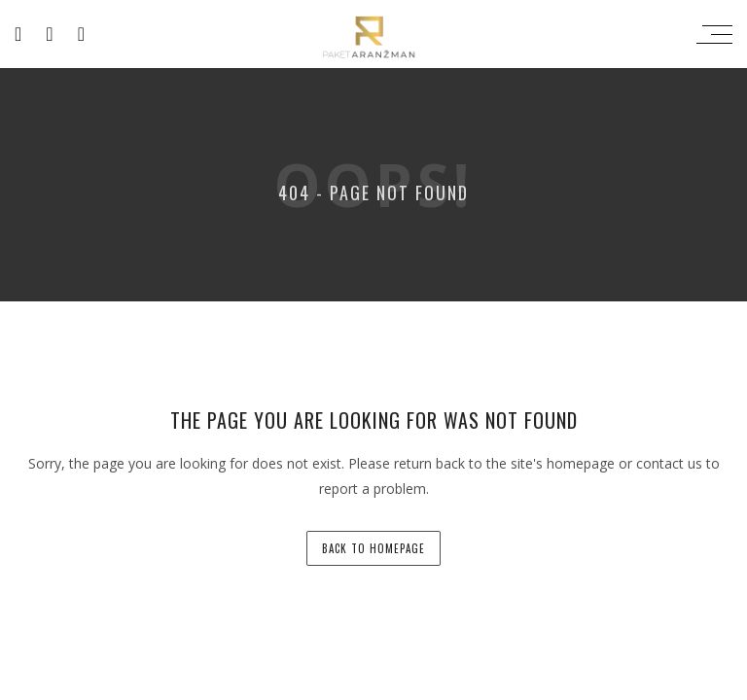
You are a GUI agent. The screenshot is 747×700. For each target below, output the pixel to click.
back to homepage (373, 548)
